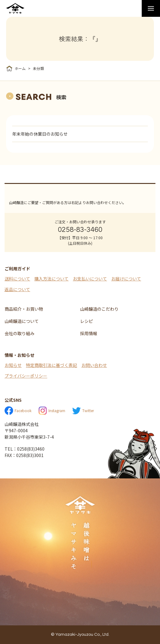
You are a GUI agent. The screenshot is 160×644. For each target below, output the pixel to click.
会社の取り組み (20, 333)
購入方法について (52, 279)
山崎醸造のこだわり (99, 309)
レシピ (87, 321)
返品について (17, 289)
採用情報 (89, 333)
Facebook (18, 411)
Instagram (52, 411)
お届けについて (126, 279)
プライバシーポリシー (26, 376)
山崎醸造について (22, 321)
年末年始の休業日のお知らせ (40, 134)
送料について (17, 279)
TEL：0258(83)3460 (25, 449)
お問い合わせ (94, 365)
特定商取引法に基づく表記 (52, 365)
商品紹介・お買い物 (24, 309)
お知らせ (13, 365)
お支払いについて (90, 279)
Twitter (83, 411)
